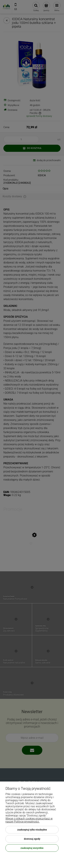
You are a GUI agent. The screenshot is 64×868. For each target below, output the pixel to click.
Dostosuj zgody (32, 839)
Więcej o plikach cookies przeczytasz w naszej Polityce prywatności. (29, 820)
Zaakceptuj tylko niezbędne (32, 830)
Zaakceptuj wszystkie (32, 848)
